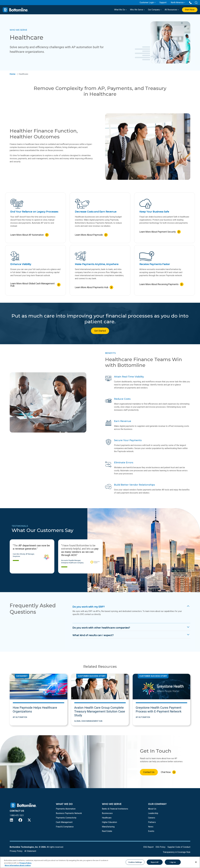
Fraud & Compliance (65, 827)
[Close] (196, 862)
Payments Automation (66, 809)
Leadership (153, 813)
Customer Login (147, 2)
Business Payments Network (69, 813)
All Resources (171, 10)
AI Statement (30, 851)
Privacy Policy (16, 851)
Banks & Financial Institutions (115, 809)
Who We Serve (136, 10)
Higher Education (109, 822)
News (151, 827)
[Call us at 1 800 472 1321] (190, 2)
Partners (152, 822)
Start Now (189, 10)
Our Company (154, 10)
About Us (152, 809)
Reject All (155, 862)
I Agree (173, 862)
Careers (152, 818)
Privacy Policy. (26, 863)
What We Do (119, 10)
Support (163, 2)
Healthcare (107, 818)
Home (12, 74)
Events (151, 831)
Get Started (100, 331)
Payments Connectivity (66, 818)
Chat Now (166, 772)
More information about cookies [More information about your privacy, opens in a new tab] (18, 865)
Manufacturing (108, 827)
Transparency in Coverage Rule (177, 852)
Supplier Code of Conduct (179, 847)
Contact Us (149, 772)
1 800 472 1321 (17, 815)
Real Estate (107, 831)
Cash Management (64, 822)
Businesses (107, 813)
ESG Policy (161, 847)
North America (177, 2)
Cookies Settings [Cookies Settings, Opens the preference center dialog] (135, 862)
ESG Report (148, 847)
